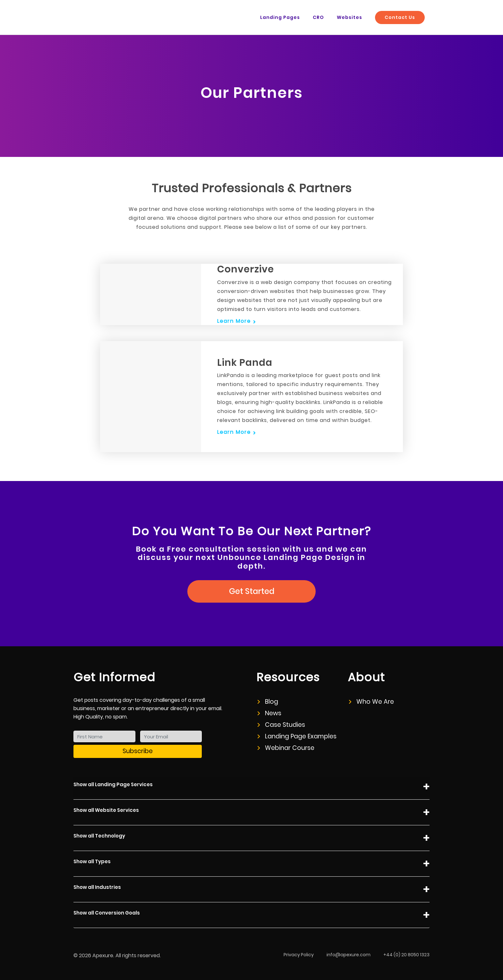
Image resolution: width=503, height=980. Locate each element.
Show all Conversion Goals (251, 915)
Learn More (234, 321)
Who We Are (371, 702)
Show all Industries (251, 890)
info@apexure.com (349, 955)
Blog (268, 702)
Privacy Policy (299, 955)
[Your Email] (171, 736)
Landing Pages (280, 17)
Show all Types (251, 864)
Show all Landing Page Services (251, 787)
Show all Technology (251, 838)
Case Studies (281, 725)
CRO (318, 17)
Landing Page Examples (297, 736)
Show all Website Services (251, 813)
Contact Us (400, 17)
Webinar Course (286, 748)
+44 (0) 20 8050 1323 (406, 955)
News (269, 713)
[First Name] (104, 736)
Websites (350, 17)
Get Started (252, 591)
